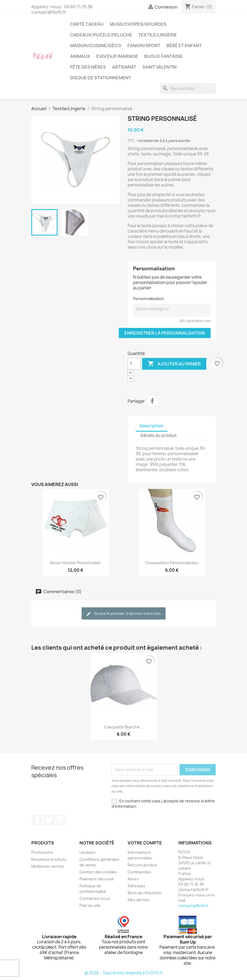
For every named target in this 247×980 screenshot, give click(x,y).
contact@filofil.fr (193, 906)
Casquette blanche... (124, 727)
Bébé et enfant (184, 46)
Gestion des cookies (98, 872)
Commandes (139, 872)
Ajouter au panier (174, 364)
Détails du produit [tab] (159, 435)
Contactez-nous (95, 898)
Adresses (136, 886)
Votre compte (145, 843)
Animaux (80, 56)
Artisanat (124, 67)
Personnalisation (149, 299)
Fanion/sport (144, 46)
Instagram (61, 820)
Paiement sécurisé (97, 879)
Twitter (49, 820)
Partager (152, 401)
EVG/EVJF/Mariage (117, 56)
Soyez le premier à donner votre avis (123, 614)
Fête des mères (88, 67)
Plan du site (90, 905)
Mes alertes (138, 900)
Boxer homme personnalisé (75, 563)
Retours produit (142, 865)
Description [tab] (152, 426)
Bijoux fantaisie (164, 56)
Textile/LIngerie (158, 35)
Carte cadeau (87, 24)
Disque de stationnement (101, 78)
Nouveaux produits (49, 859)
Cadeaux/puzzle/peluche (101, 35)
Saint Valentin (159, 67)
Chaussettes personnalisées (172, 563)
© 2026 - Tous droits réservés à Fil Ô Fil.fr (124, 973)
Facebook (37, 820)
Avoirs (133, 879)
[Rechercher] (188, 88)
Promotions (42, 852)
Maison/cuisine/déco (96, 46)
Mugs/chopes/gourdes (138, 24)
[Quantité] (134, 364)
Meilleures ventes (48, 866)
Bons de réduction (145, 893)
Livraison (88, 852)
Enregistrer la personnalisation (165, 333)
